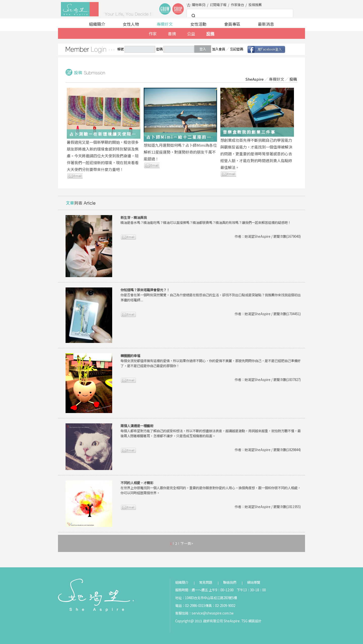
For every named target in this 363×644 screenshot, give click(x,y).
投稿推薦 (255, 5)
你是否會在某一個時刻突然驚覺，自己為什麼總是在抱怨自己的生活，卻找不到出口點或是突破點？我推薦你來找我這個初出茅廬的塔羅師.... (211, 295)
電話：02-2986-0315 (190, 606)
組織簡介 (97, 24)
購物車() (199, 5)
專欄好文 (165, 24)
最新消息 (266, 24)
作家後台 (237, 5)
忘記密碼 (236, 49)
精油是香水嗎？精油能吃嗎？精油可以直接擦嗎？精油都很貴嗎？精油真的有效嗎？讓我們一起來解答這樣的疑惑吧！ (206, 220)
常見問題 (206, 582)
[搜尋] (239, 16)
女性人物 (131, 24)
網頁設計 (255, 621)
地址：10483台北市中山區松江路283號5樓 (206, 598)
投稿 (210, 34)
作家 (153, 34)
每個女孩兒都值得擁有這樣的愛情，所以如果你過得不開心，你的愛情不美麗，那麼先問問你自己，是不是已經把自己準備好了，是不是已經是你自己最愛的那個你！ (211, 361)
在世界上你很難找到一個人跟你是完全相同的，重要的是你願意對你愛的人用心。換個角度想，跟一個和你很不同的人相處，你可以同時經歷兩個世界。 (211, 488)
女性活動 (198, 24)
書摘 (172, 34)
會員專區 (232, 24)
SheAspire (254, 79)
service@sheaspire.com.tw (213, 613)
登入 (203, 49)
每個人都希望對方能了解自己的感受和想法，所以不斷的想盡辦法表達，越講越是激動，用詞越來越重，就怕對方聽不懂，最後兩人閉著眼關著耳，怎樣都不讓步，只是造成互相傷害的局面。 (211, 431)
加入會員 (219, 49)
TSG (244, 621)
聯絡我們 (230, 582)
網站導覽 (254, 582)
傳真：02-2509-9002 (220, 606)
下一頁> (187, 543)
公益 (191, 34)
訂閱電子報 (218, 5)
